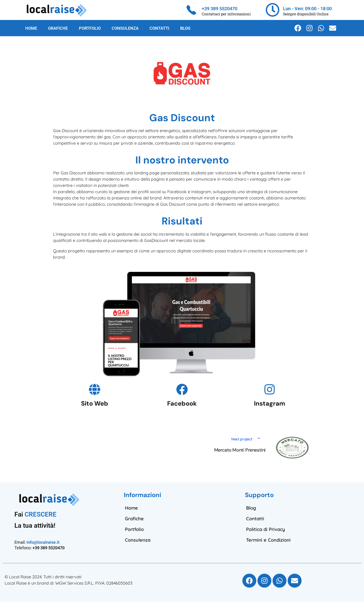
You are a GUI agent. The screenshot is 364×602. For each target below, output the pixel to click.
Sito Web (95, 403)
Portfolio (134, 529)
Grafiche (134, 519)
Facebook (182, 403)
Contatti (255, 519)
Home (131, 508)
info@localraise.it (43, 542)
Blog (251, 508)
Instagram (270, 403)
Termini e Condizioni (268, 540)
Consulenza (138, 540)
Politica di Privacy (266, 529)
